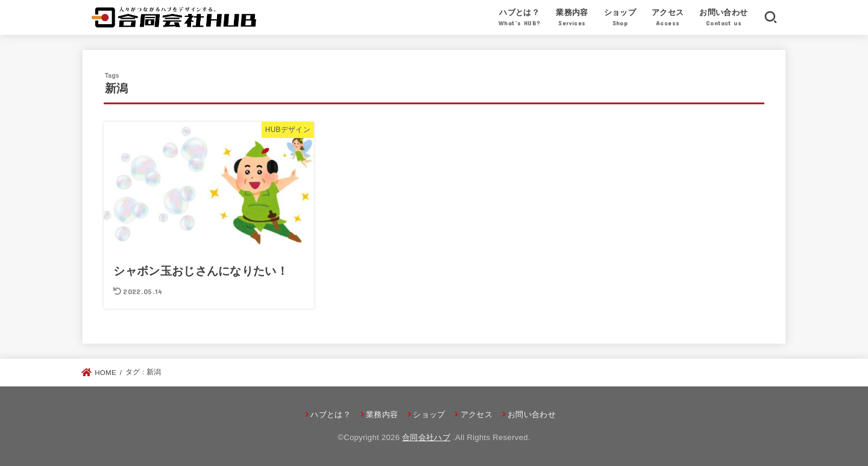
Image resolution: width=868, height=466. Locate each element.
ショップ (620, 19)
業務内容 (572, 19)
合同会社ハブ (426, 437)
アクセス (668, 19)
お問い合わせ (723, 19)
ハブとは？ (520, 19)
